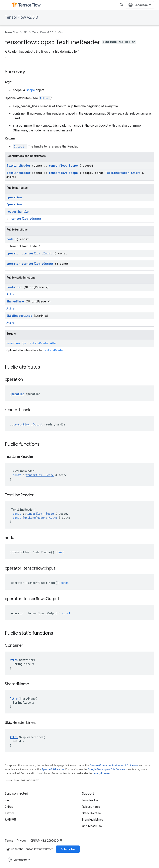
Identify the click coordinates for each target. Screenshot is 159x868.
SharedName (16, 301)
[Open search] (122, 5)
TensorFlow (12, 32)
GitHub (9, 807)
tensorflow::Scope (64, 166)
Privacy (21, 841)
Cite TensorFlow (92, 826)
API (25, 32)
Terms (9, 841)
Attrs (45, 98)
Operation (14, 204)
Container (15, 287)
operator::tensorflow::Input (30, 253)
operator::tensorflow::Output (31, 264)
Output (20, 146)
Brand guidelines (93, 820)
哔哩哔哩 (10, 820)
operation (14, 197)
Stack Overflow (92, 813)
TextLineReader (19, 166)
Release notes (91, 807)
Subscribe (68, 849)
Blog (8, 800)
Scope (31, 90)
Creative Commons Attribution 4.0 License (114, 765)
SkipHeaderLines (20, 316)
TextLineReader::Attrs (124, 173)
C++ (61, 32)
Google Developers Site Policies (106, 769)
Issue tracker (90, 800)
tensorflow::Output (26, 219)
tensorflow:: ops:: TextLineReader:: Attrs (31, 343)
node (11, 239)
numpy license (101, 773)
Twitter (9, 813)
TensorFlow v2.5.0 (21, 17)
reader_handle (18, 212)
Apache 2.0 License (53, 769)
